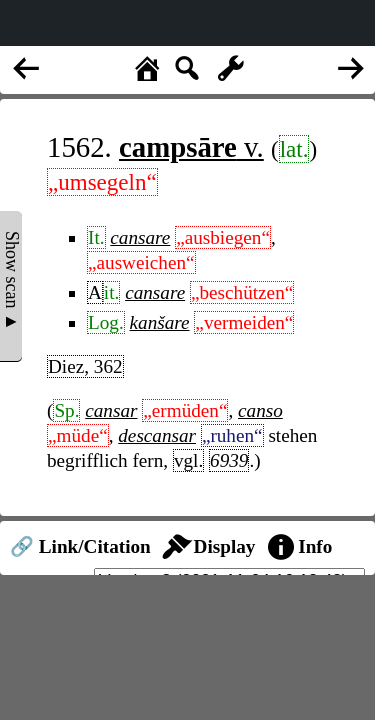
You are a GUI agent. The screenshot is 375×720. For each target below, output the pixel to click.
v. (191, 147)
